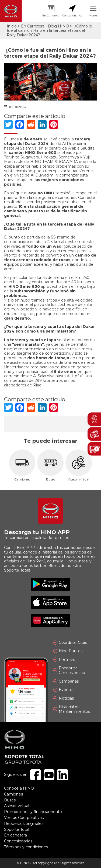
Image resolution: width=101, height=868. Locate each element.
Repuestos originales (24, 824)
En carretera (15, 835)
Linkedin (62, 775)
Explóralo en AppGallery (50, 620)
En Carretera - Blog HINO (45, 26)
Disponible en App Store (50, 602)
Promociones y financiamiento (33, 812)
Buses (50, 466)
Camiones (22, 466)
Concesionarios (72, 11)
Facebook (36, 775)
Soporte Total (17, 829)
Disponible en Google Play (50, 584)
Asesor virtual (79, 466)
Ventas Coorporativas (24, 818)
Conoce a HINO (19, 788)
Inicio (12, 26)
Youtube (49, 775)
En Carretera (51, 11)
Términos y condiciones (26, 847)
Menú (93, 11)
